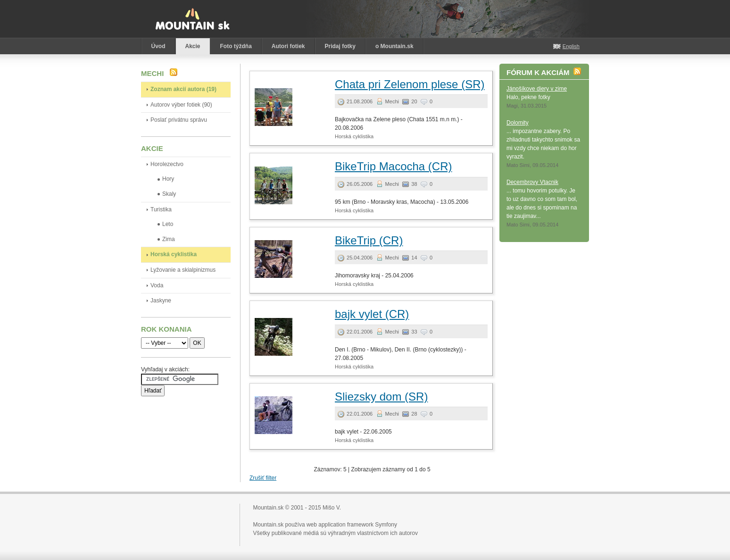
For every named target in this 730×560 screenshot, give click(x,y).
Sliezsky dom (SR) (381, 397)
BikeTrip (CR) (369, 240)
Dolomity (518, 123)
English (571, 46)
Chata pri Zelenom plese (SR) (410, 84)
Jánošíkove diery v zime (537, 89)
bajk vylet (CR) (372, 314)
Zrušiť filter (263, 478)
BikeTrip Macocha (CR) (394, 166)
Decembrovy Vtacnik (532, 182)
